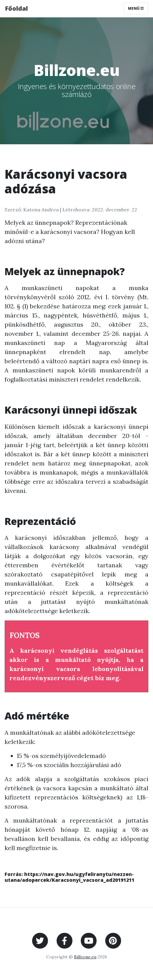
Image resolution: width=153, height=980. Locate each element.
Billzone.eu (85, 957)
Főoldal (16, 8)
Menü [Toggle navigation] (136, 8)
